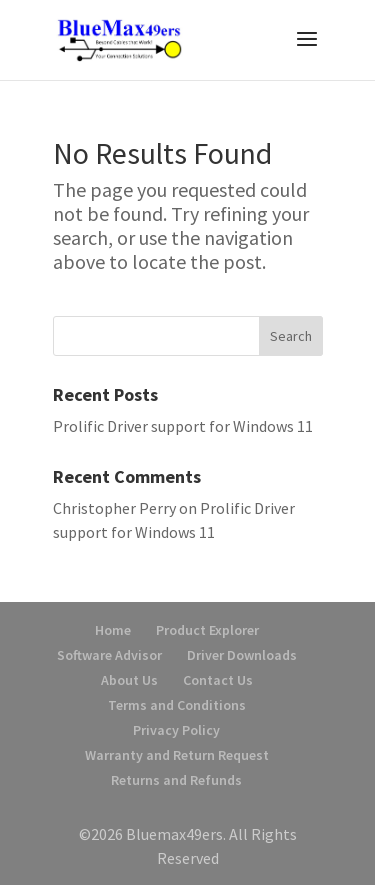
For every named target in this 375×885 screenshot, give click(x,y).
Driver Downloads (242, 655)
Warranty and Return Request (177, 755)
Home (113, 630)
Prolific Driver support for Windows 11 (183, 426)
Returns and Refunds (176, 780)
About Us (129, 680)
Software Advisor (109, 655)
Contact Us (218, 680)
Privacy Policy (176, 730)
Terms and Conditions (177, 705)
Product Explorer (207, 630)
